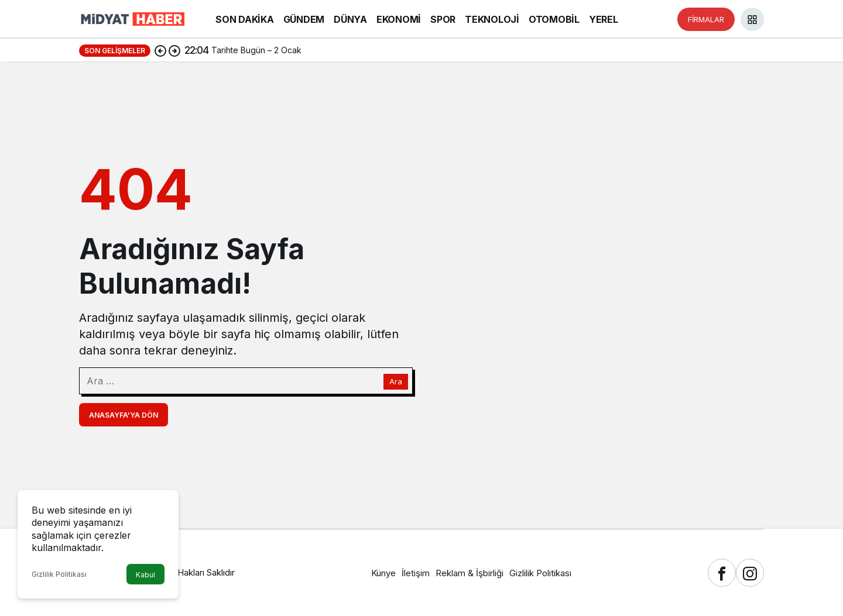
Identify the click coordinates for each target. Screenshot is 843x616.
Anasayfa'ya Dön (124, 415)
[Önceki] (160, 50)
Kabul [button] (145, 575)
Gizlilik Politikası (59, 574)
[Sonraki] (174, 50)
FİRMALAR (706, 19)
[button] (752, 19)
